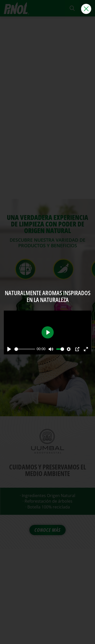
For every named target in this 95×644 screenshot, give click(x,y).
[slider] (25, 349)
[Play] (9, 349)
